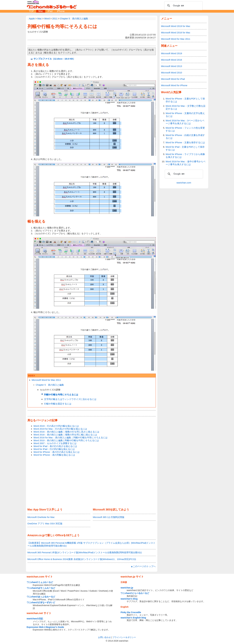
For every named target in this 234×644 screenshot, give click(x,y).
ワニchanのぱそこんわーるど (41, 588)
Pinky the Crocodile (131, 612)
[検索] (183, 6)
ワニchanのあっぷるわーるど (41, 597)
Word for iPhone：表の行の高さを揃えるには (57, 452)
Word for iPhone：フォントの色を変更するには (185, 129)
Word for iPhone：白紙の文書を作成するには (185, 137)
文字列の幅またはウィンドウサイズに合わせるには (70, 399)
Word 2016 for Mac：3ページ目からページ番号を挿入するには (185, 122)
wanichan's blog (129, 599)
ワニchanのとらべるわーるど (135, 593)
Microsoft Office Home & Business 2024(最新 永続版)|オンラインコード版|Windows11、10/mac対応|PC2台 (82, 559)
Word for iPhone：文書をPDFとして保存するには (185, 100)
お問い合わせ (104, 637)
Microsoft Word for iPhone (174, 85)
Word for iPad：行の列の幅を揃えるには (54, 449)
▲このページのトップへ (143, 566)
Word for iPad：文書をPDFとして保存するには (185, 148)
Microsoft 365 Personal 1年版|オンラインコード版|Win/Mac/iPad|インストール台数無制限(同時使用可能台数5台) (85, 552)
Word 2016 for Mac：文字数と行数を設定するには (186, 107)
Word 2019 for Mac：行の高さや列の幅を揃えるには (60, 429)
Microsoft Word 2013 (172, 66)
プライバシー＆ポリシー (124, 637)
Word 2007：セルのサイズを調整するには (55, 443)
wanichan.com (184, 183)
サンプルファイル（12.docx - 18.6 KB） (54, 59)
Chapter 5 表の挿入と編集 (50, 385)
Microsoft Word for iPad (173, 79)
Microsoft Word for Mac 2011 (46, 380)
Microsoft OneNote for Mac (41, 517)
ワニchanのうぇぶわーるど (40, 582)
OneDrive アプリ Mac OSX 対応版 (45, 523)
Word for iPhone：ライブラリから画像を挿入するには (185, 156)
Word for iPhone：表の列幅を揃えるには (54, 455)
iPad (50, 11)
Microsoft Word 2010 (172, 73)
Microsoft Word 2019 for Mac (176, 26)
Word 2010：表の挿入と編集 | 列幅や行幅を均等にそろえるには (66, 440)
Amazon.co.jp (36, 535)
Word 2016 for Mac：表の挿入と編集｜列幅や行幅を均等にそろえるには (71, 437)
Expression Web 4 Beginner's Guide (45, 627)
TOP (32, 11)
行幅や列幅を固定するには (58, 404)
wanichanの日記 (35, 619)
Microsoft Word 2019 (172, 53)
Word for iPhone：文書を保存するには (185, 142)
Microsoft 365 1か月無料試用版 (109, 517)
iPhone (61, 11)
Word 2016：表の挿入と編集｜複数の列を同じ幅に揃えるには (65, 435)
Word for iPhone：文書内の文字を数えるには (185, 115)
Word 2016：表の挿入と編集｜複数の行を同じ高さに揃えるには (66, 432)
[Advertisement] (92, 482)
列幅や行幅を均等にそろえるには (62, 26)
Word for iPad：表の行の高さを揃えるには (55, 446)
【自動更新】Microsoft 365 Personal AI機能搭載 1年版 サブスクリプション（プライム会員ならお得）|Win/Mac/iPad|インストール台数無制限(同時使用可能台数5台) (91, 544)
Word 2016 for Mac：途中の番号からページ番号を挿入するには (186, 163)
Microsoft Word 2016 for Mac (176, 33)
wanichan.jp (127, 588)
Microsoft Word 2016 (172, 60)
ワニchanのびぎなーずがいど (41, 602)
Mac (41, 11)
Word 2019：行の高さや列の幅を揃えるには (56, 426)
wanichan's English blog (133, 618)
